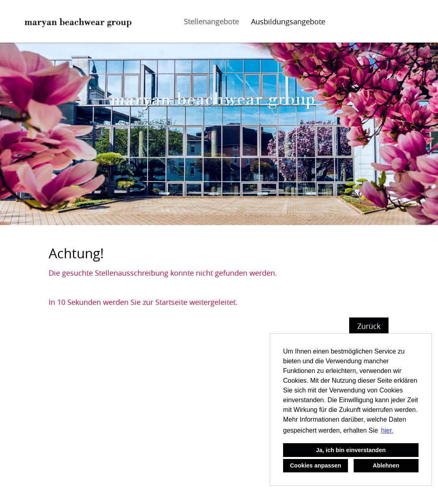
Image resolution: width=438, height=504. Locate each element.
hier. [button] (387, 430)
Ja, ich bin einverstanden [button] (351, 450)
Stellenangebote (211, 21)
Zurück (369, 326)
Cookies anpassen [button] (316, 465)
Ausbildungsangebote (288, 21)
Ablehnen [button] (386, 465)
